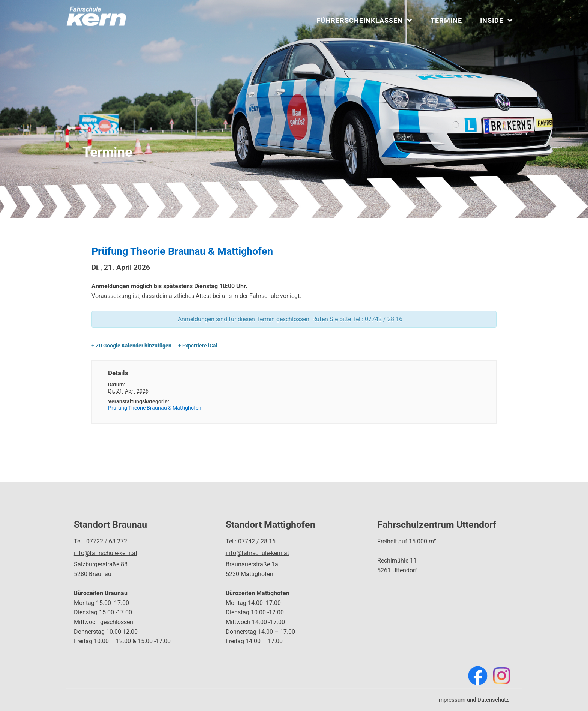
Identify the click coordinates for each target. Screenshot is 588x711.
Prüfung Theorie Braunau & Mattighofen (155, 408)
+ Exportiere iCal (198, 346)
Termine (446, 20)
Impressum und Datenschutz (473, 700)
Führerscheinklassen (364, 20)
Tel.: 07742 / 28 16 (251, 541)
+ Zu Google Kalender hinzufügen (131, 346)
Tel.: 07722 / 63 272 (100, 541)
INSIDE (496, 20)
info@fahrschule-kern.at (106, 553)
